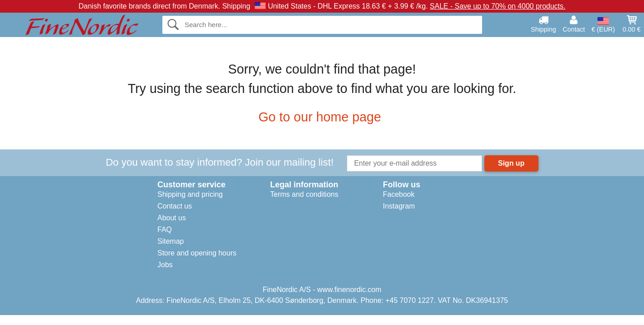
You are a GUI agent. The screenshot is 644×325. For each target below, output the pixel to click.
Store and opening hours (197, 253)
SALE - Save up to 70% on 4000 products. (498, 6)
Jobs (165, 265)
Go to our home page (322, 117)
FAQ (165, 230)
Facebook (399, 194)
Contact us (175, 206)
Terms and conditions (304, 194)
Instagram (399, 206)
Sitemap (171, 241)
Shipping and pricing (190, 194)
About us (172, 218)
